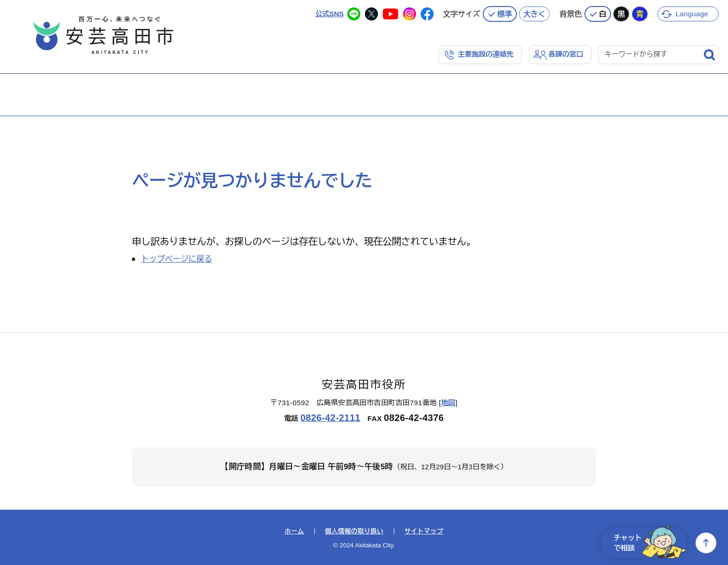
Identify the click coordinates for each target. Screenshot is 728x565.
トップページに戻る (177, 259)
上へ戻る (706, 543)
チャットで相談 (650, 543)
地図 (448, 403)
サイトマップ (424, 532)
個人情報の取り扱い (354, 532)
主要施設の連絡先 (486, 54)
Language (692, 13)
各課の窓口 (566, 54)
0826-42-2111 (330, 418)
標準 (505, 13)
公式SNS (329, 13)
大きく (534, 13)
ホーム (294, 532)
